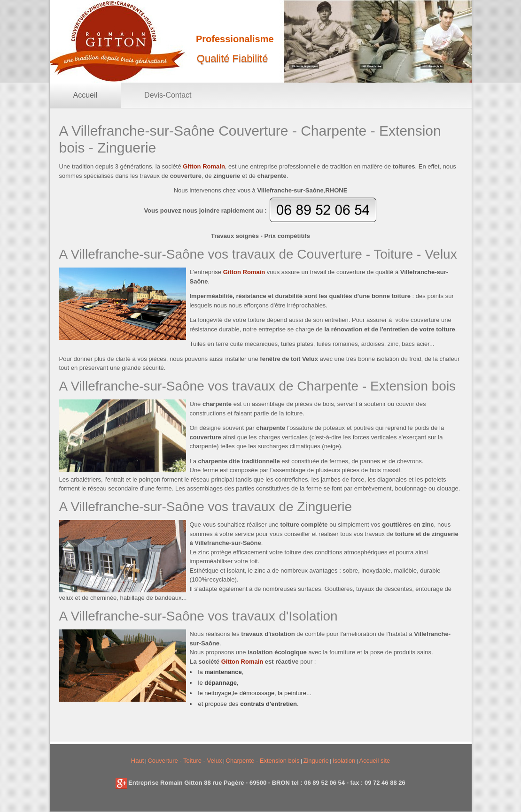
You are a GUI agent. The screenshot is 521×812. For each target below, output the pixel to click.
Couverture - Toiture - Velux (185, 761)
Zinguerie (316, 761)
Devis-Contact (168, 95)
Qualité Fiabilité (233, 58)
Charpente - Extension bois (263, 761)
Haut (137, 761)
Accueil (86, 95)
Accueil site (374, 761)
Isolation (344, 761)
